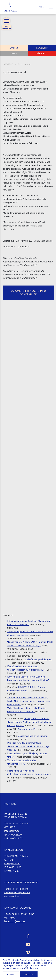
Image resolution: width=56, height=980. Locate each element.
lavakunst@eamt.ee (15, 921)
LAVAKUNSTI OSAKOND (18, 908)
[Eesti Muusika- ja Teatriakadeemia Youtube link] (28, 944)
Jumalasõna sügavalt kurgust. (38, 659)
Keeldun (11, 974)
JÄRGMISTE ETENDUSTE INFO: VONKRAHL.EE (29, 293)
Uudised (14, 48)
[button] (42, 7)
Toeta (14, 53)
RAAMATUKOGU (14, 850)
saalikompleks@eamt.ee (17, 892)
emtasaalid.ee (12, 896)
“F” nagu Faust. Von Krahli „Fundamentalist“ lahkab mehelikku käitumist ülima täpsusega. (29, 722)
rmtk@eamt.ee (12, 864)
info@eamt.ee (12, 831)
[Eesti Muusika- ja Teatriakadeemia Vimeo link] (28, 952)
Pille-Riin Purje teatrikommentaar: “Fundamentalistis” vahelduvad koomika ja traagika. (28, 746)
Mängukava (42, 53)
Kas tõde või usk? (27, 729)
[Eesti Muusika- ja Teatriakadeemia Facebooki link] (28, 936)
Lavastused (42, 48)
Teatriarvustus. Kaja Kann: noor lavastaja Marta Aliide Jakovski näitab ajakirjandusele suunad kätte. (29, 701)
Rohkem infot (33, 968)
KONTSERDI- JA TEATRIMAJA (21, 883)
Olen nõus (29, 974)
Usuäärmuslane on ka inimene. (33, 736)
